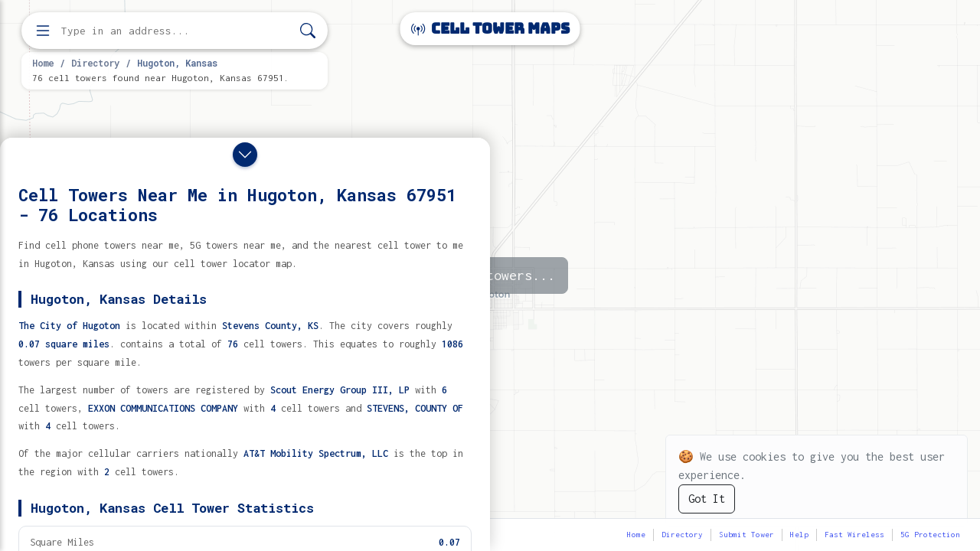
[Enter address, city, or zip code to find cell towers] (176, 31)
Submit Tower (746, 535)
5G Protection (930, 535)
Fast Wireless (854, 535)
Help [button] (799, 535)
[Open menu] (43, 31)
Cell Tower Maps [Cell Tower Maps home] (490, 29)
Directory (95, 63)
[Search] (308, 31)
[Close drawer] (245, 155)
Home (43, 63)
